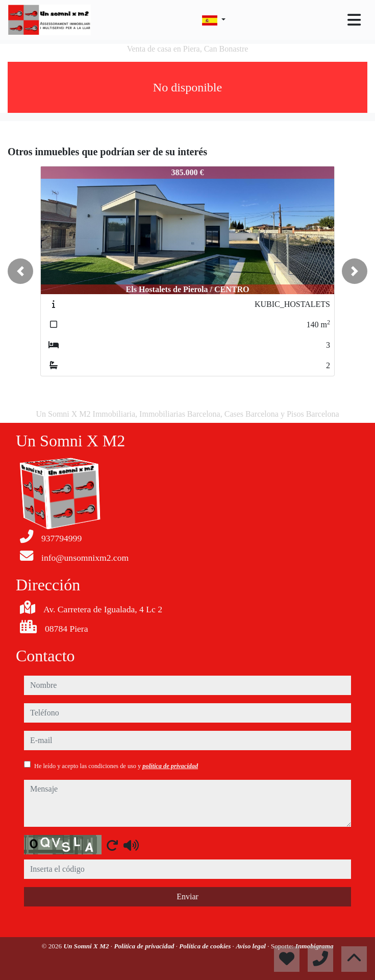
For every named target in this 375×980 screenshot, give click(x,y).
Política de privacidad (145, 946)
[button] (20, 271)
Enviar (187, 897)
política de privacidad (170, 766)
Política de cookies (206, 946)
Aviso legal (252, 946)
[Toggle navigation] (354, 20)
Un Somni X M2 (87, 946)
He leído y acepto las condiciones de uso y (116, 766)
